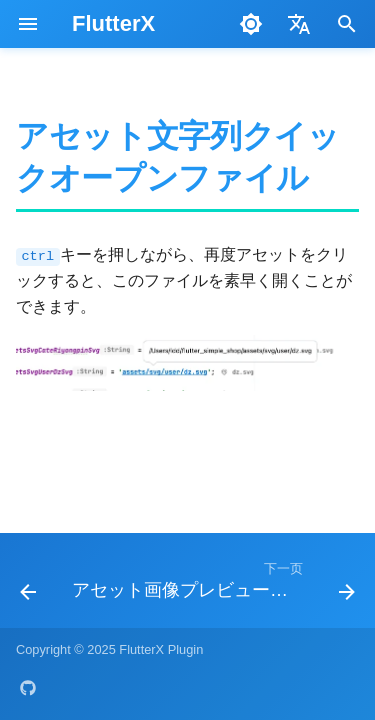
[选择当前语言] (299, 24)
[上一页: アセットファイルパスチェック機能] (28, 586)
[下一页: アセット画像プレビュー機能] (211, 586)
